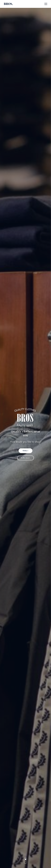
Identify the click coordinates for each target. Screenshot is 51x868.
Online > (25, 451)
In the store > (26, 458)
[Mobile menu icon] (46, 4)
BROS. (8, 4)
